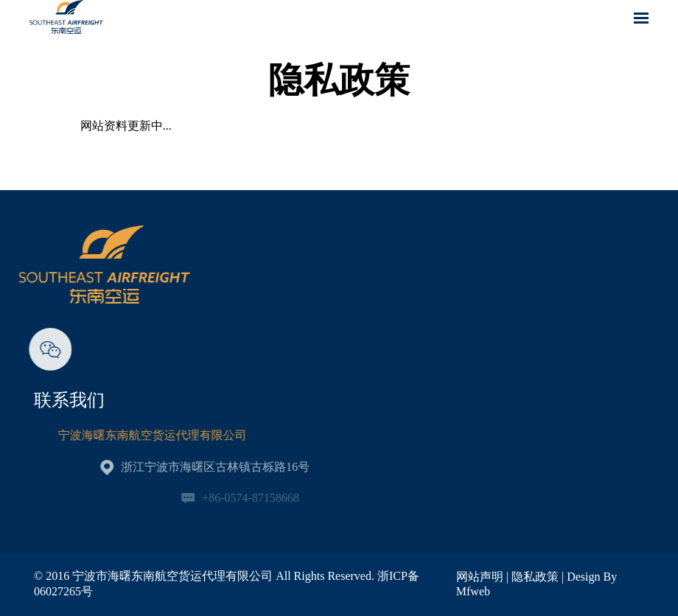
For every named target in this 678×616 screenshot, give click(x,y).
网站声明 (480, 577)
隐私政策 (535, 577)
